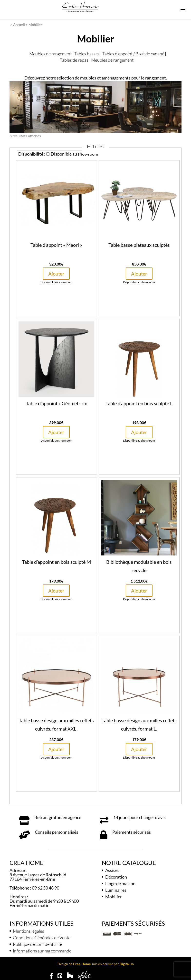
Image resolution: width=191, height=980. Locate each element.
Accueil (19, 25)
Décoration (116, 877)
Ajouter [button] (56, 274)
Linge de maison (120, 883)
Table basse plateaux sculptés (139, 245)
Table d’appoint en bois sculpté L (139, 403)
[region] (95, 107)
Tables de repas (74, 60)
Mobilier (114, 897)
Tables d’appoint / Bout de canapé (133, 54)
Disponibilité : (32, 154)
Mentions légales (29, 931)
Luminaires (116, 890)
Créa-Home (82, 964)
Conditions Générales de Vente (42, 938)
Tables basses (87, 54)
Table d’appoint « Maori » (56, 245)
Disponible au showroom (72, 154)
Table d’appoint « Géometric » (56, 403)
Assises (112, 870)
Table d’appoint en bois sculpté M (56, 562)
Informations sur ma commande (42, 951)
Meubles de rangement (50, 54)
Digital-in (127, 964)
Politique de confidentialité (38, 944)
